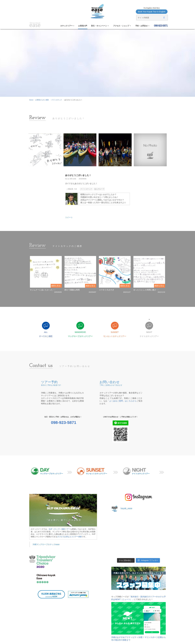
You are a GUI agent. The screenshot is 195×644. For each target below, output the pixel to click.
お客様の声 (83, 26)
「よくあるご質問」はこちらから (122, 401)
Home (31, 100)
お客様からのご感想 (42, 100)
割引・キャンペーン (100, 26)
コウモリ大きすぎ (106, 290)
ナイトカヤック (57, 100)
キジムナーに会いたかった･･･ (43, 290)
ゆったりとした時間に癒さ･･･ (146, 290)
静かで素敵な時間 (72, 290)
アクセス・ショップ (122, 26)
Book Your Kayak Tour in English (152, 12)
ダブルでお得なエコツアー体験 (69, 537)
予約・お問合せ (142, 26)
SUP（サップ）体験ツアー (60, 529)
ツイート (69, 217)
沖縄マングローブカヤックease (46, 544)
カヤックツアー (67, 26)
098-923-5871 (160, 26)
